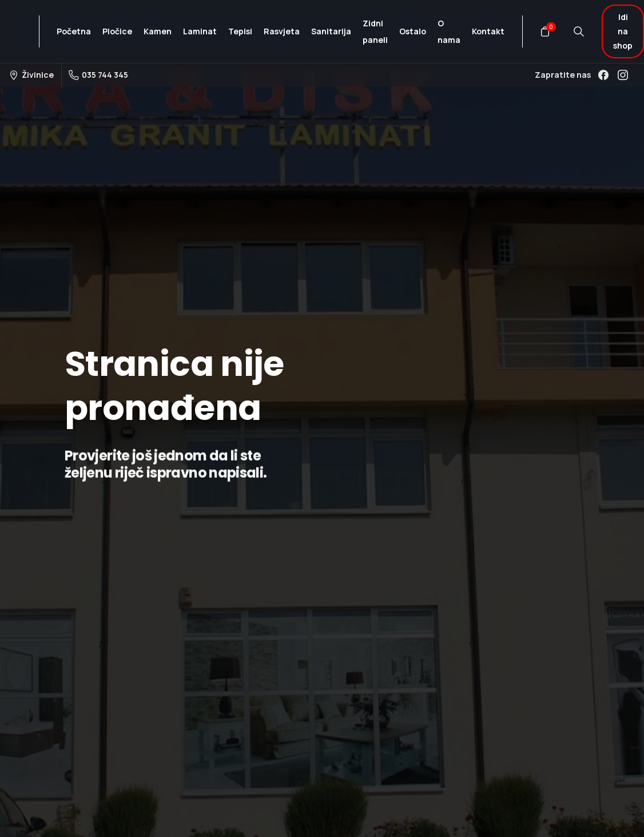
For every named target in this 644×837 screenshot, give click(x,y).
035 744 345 (98, 75)
